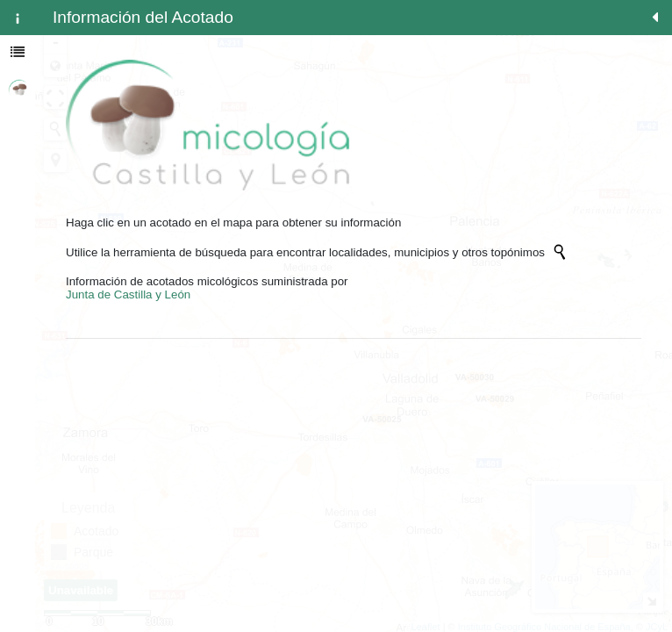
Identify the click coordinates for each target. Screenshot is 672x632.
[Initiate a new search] (560, 252)
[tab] (18, 18)
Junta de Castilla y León (128, 294)
